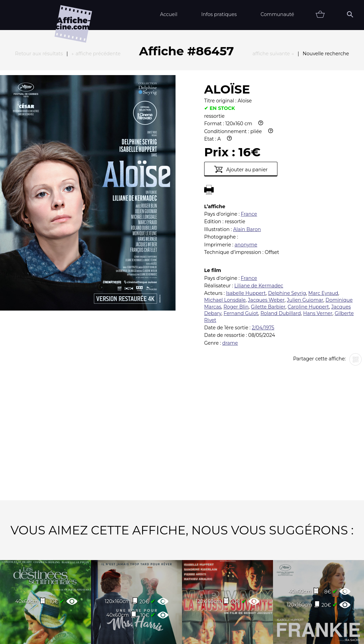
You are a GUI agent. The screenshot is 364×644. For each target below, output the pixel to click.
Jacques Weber (266, 225)
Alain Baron (247, 154)
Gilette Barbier (268, 232)
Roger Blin (236, 232)
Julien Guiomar (305, 225)
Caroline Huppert (308, 232)
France (249, 139)
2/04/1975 (263, 253)
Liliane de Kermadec (259, 211)
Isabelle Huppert (246, 218)
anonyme (246, 170)
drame (230, 268)
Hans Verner (318, 238)
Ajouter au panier (241, 94)
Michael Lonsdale (225, 225)
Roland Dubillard (281, 238)
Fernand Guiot (241, 238)
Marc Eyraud (323, 218)
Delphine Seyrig (287, 218)
